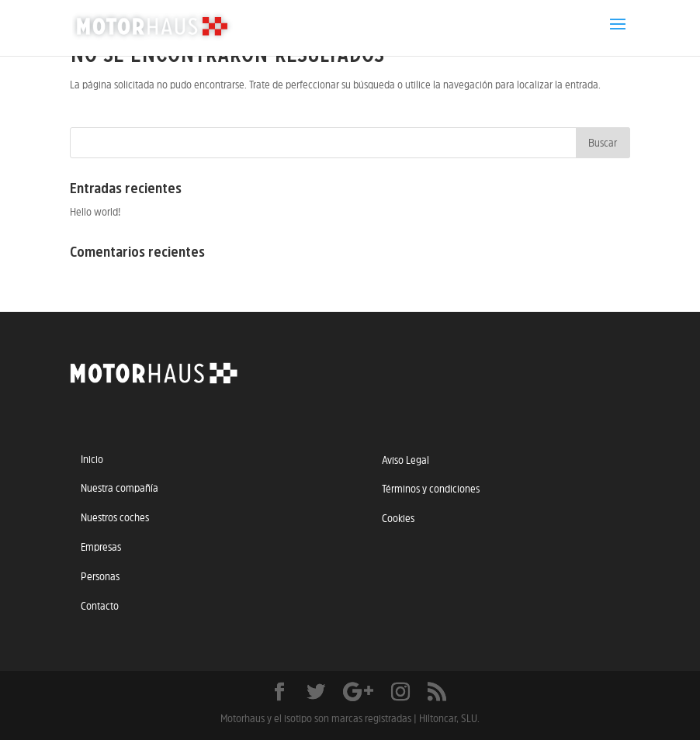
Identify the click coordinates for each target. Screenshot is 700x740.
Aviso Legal (405, 460)
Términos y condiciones (431, 489)
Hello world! (95, 212)
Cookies (398, 518)
